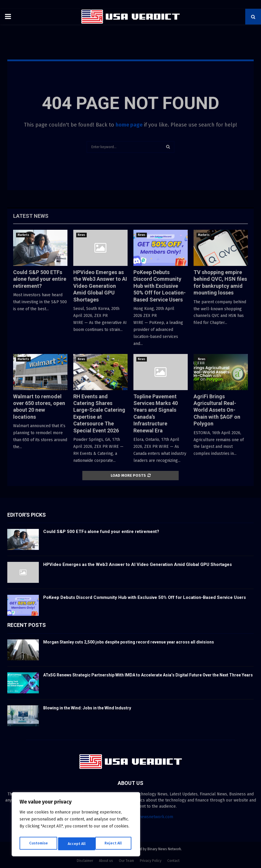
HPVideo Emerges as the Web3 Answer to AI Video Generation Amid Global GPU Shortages (100, 286)
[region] (76, 826)
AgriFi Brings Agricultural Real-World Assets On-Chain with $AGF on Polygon (217, 410)
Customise (38, 844)
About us (106, 861)
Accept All (114, 844)
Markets (23, 235)
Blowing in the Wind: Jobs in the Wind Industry (87, 708)
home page (129, 125)
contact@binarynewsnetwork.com (141, 817)
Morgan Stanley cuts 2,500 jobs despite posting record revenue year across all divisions (129, 642)
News (81, 235)
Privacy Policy (151, 861)
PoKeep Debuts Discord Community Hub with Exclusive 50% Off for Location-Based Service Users (160, 286)
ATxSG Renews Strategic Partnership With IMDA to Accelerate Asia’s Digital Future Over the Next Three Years (148, 675)
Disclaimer (85, 861)
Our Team (126, 861)
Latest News (31, 216)
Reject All (76, 844)
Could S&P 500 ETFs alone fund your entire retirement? (40, 279)
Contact (173, 861)
